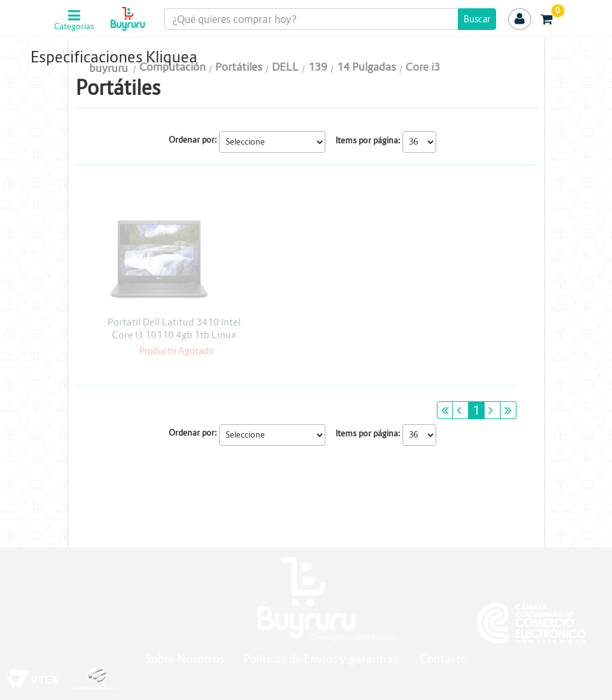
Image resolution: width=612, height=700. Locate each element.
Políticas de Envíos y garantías (322, 659)
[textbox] (330, 19)
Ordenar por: (193, 140)
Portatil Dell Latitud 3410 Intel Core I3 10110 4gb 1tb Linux (174, 328)
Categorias (74, 27)
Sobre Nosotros (185, 659)
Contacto (443, 659)
